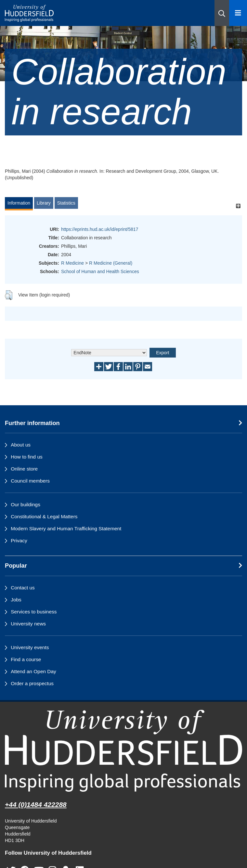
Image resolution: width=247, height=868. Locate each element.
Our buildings (26, 504)
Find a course (26, 659)
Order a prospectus (32, 683)
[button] (222, 13)
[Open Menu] (238, 13)
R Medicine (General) (111, 263)
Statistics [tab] (66, 203)
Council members (30, 481)
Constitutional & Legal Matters (44, 516)
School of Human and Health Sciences (100, 271)
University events (30, 647)
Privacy (19, 541)
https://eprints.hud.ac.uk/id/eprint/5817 (100, 229)
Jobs (16, 600)
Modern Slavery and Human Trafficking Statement (66, 528)
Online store (24, 469)
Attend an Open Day (33, 671)
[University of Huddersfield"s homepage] (123, 751)
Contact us (23, 588)
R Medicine (72, 263)
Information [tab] (19, 203)
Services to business (34, 612)
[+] (238, 206)
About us (21, 445)
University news (28, 624)
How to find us (27, 457)
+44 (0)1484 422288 (36, 805)
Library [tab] (44, 203)
